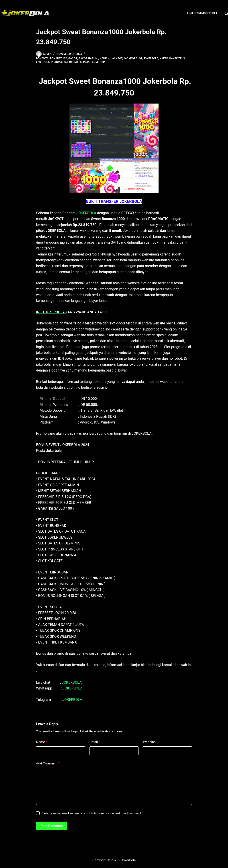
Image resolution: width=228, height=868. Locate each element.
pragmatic (59, 62)
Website (149, 742)
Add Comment (48, 763)
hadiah (105, 58)
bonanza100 (58, 58)
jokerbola (151, 58)
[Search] (226, 13)
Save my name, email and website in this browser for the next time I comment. (92, 813)
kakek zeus (177, 58)
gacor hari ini (89, 58)
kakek (164, 58)
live (39, 62)
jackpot (117, 58)
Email (95, 742)
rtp (102, 62)
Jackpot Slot (133, 58)
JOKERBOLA (86, 213)
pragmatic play (78, 62)
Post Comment (52, 826)
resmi (95, 62)
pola (46, 62)
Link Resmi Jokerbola (202, 13)
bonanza (42, 58)
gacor (73, 58)
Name (42, 742)
